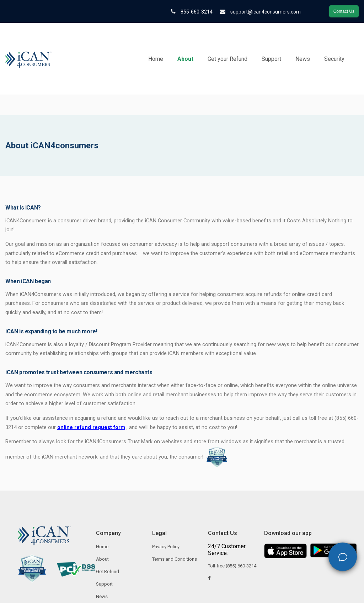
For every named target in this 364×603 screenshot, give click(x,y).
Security (334, 59)
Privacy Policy (166, 547)
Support (271, 59)
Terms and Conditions (175, 559)
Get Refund (108, 572)
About (185, 59)
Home (156, 59)
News (303, 59)
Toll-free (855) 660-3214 (232, 566)
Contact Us (344, 11)
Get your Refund (227, 59)
